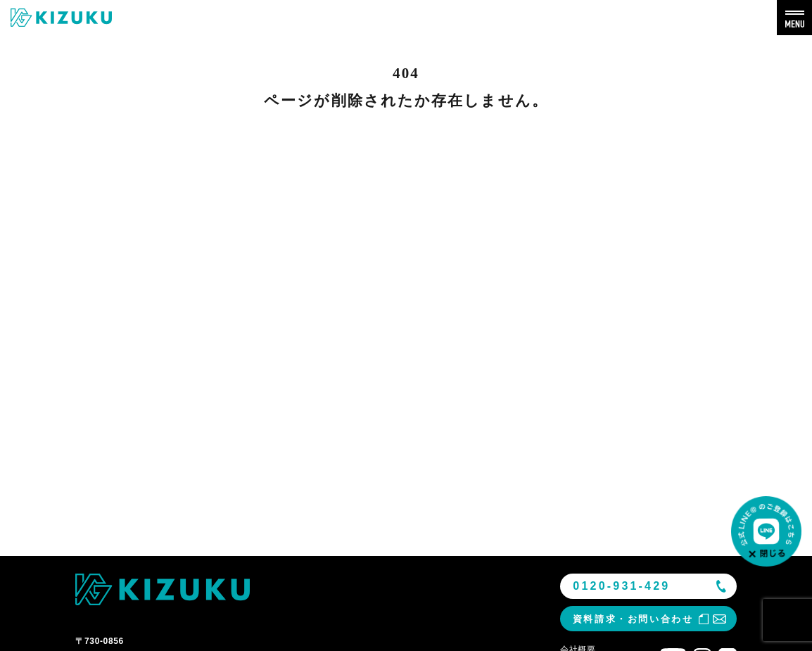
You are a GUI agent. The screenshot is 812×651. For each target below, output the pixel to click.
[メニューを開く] (794, 18)
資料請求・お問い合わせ (633, 619)
